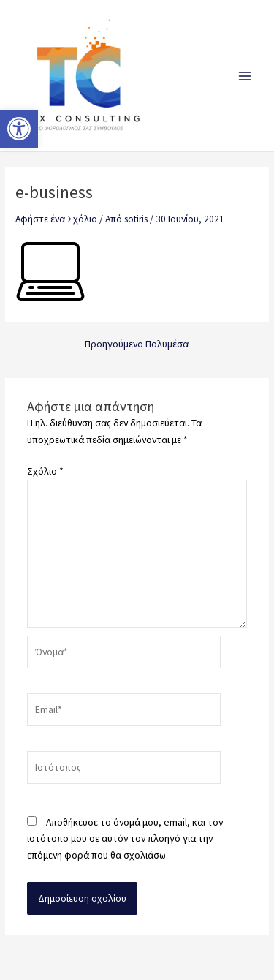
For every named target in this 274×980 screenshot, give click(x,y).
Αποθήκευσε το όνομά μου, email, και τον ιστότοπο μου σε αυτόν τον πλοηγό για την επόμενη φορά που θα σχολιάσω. (125, 839)
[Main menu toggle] (245, 76)
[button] (19, 129)
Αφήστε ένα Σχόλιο (56, 219)
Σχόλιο (45, 471)
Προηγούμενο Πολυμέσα (137, 344)
